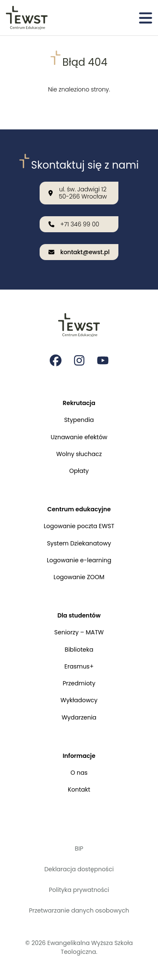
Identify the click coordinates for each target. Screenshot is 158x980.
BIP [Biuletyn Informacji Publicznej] (79, 848)
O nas (79, 773)
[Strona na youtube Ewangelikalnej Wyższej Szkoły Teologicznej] (103, 360)
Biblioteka (79, 650)
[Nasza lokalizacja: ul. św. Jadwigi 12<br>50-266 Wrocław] (79, 193)
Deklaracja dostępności (79, 869)
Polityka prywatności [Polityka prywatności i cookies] (79, 890)
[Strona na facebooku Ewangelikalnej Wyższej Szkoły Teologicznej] (56, 360)
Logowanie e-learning (79, 560)
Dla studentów (79, 615)
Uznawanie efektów (79, 437)
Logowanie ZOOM (79, 577)
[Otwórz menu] (146, 18)
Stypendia (79, 420)
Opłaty (79, 471)
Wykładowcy (79, 700)
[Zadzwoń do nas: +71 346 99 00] (79, 224)
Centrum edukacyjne (79, 509)
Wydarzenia (79, 717)
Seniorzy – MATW (79, 632)
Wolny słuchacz (79, 454)
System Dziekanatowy (79, 543)
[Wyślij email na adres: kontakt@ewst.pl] (79, 252)
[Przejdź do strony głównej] (27, 18)
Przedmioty (79, 683)
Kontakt (79, 789)
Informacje (79, 756)
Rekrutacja (79, 403)
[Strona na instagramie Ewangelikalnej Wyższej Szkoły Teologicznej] (79, 360)
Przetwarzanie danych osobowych (79, 910)
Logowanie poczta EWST (79, 526)
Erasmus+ (79, 666)
